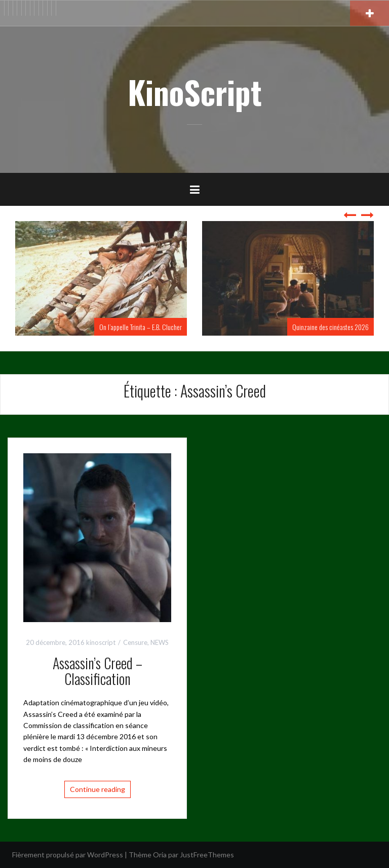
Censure (135, 642)
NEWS (160, 642)
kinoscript (101, 642)
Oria (160, 855)
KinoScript (195, 92)
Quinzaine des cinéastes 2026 (330, 327)
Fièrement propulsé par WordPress (68, 855)
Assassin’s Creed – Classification (98, 671)
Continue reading (98, 789)
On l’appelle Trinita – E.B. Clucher (141, 327)
